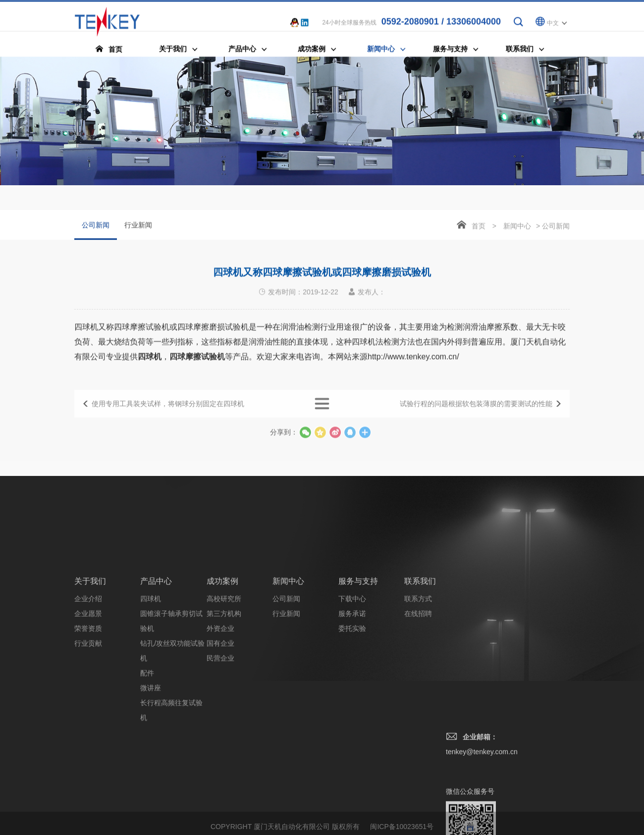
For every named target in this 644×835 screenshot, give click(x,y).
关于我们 (90, 671)
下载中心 (352, 688)
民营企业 (220, 748)
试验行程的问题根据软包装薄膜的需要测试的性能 (476, 411)
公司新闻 (96, 232)
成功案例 (222, 671)
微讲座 (151, 778)
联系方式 (418, 688)
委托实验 (352, 718)
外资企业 (220, 718)
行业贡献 (88, 733)
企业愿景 (88, 703)
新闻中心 (517, 227)
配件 (147, 763)
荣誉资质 (88, 718)
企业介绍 (88, 688)
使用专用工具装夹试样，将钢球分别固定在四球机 (168, 411)
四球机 (151, 688)
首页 (479, 227)
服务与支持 (358, 671)
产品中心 (156, 671)
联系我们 (420, 671)
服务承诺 (352, 703)
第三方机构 (224, 703)
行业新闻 (138, 226)
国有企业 (220, 733)
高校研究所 (224, 688)
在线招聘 (418, 703)
